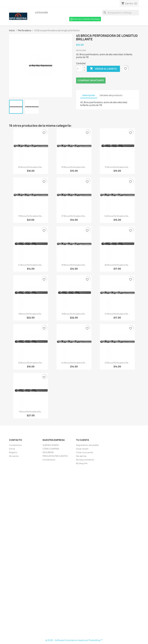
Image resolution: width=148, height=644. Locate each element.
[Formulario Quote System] (74, 552)
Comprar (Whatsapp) (91, 80)
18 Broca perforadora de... (74, 314)
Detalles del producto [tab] (111, 95)
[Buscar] (120, 13)
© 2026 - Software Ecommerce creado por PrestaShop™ (74, 640)
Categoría (41, 13)
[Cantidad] (79, 69)
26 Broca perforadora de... (117, 265)
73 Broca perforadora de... (31, 216)
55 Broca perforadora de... (74, 167)
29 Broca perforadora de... (31, 167)
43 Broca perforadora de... (117, 363)
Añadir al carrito (103, 69)
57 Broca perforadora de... (117, 314)
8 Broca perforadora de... (31, 314)
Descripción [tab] (89, 95)
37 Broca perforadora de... (74, 216)
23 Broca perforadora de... (31, 363)
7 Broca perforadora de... (31, 412)
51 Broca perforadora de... (117, 167)
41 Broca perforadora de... (31, 265)
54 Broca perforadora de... (117, 216)
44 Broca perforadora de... (74, 363)
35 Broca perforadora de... (74, 265)
